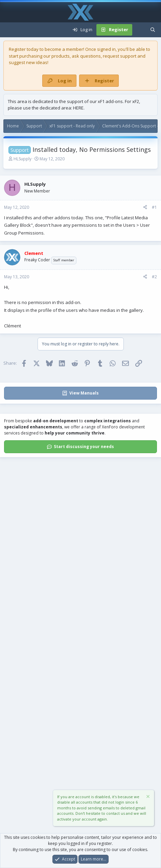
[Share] (145, 207)
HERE (78, 108)
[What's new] (139, 30)
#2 (154, 277)
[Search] (153, 30)
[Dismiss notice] (147, 797)
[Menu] (9, 30)
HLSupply (22, 159)
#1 (154, 207)
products (61, 56)
